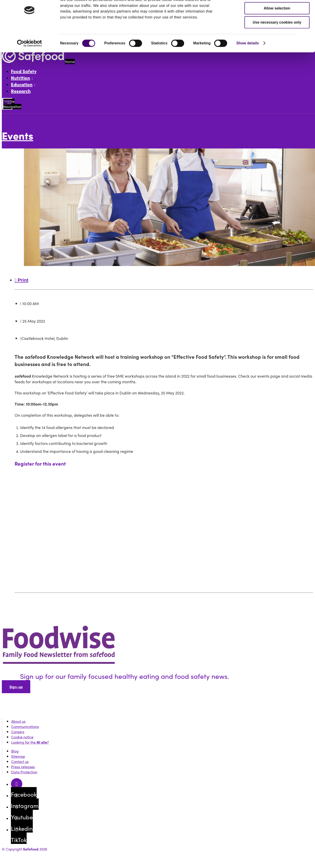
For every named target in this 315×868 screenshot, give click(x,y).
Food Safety (24, 71)
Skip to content (14, 4)
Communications (25, 726)
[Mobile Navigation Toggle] (7, 104)
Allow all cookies (277, 403)
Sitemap (18, 756)
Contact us (20, 761)
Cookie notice (22, 737)
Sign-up (16, 687)
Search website (24, 38)
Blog (15, 751)
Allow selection (277, 417)
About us (18, 721)
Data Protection (24, 772)
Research (21, 91)
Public (31, 13)
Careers (18, 732)
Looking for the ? (30, 742)
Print (22, 280)
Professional (72, 13)
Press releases (23, 767)
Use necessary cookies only (277, 431)
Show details (248, 452)
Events (31, 29)
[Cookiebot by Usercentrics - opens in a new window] (29, 452)
